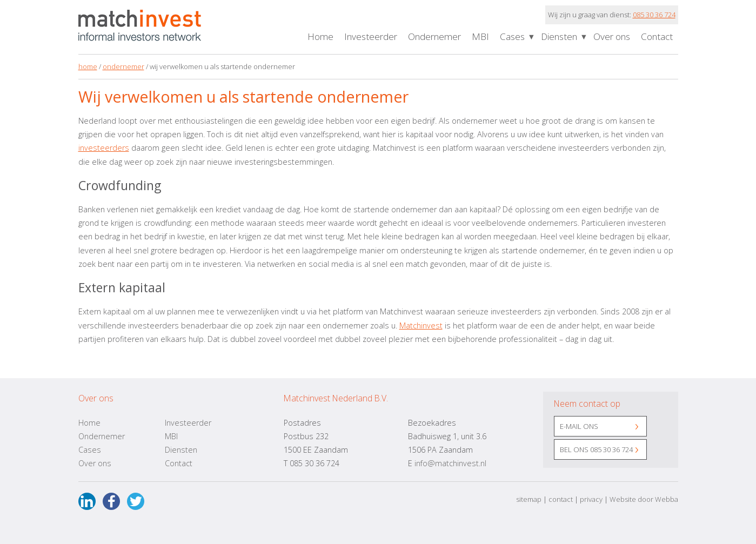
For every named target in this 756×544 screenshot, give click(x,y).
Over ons (612, 36)
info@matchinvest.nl (450, 463)
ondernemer (123, 66)
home (88, 66)
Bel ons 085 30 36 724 (596, 449)
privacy (591, 499)
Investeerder (371, 36)
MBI (480, 36)
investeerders (104, 148)
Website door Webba (644, 499)
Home (320, 36)
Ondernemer (434, 36)
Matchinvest (421, 325)
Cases (512, 36)
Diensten (559, 36)
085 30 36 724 (654, 15)
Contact (657, 36)
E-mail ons (579, 426)
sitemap (529, 499)
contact (561, 499)
